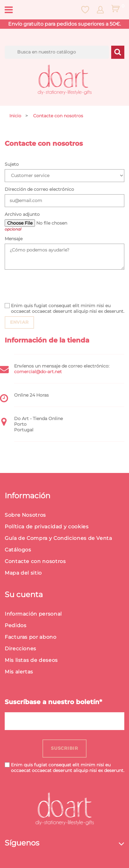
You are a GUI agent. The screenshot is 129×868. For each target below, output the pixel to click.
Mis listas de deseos (31, 660)
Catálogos (18, 550)
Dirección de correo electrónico (39, 189)
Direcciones (20, 649)
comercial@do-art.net (38, 372)
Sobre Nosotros (25, 515)
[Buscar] (57, 52)
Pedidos (15, 625)
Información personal (33, 614)
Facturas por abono (31, 637)
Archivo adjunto (22, 214)
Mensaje (14, 239)
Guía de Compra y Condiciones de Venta (58, 538)
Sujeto (12, 164)
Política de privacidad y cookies (47, 527)
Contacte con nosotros (35, 561)
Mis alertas (19, 672)
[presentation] (52, 286)
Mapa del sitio (23, 573)
